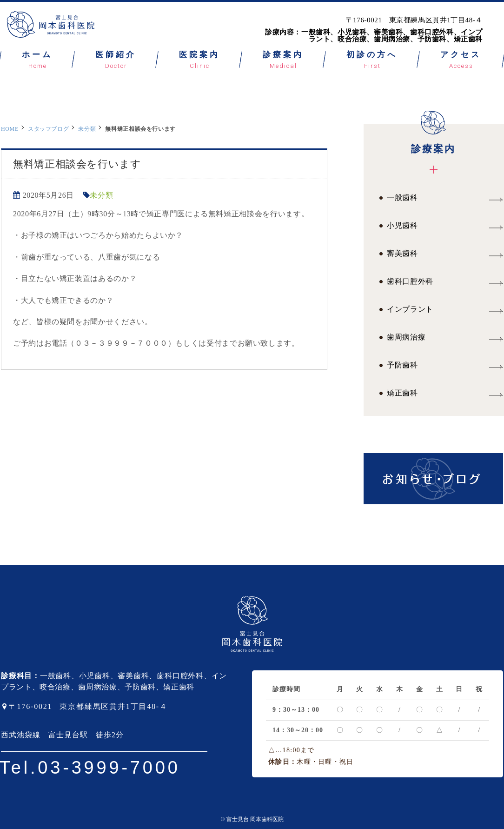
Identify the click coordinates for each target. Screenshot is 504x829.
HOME (10, 129)
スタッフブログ (48, 129)
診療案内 (434, 139)
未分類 (87, 129)
